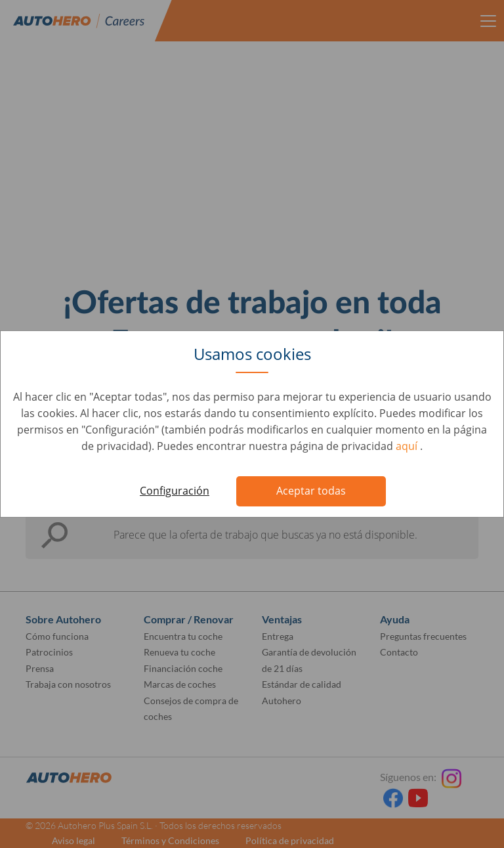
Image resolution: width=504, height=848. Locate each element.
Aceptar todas (311, 491)
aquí (408, 446)
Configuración (175, 491)
